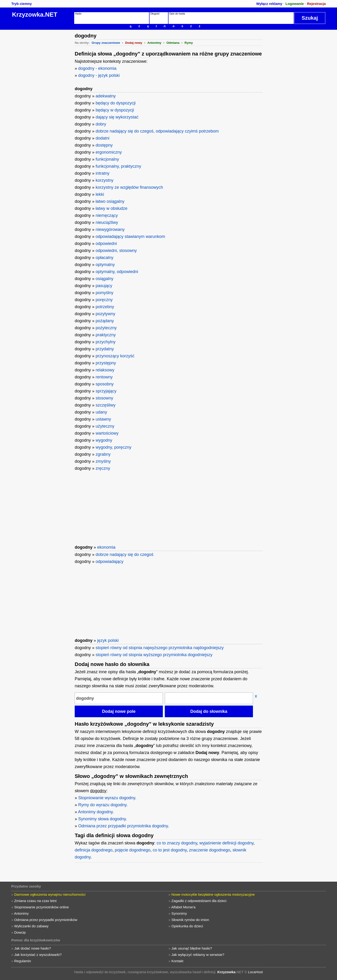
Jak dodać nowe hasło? (33, 948)
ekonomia (106, 547)
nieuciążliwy (107, 222)
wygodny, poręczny (113, 447)
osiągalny (104, 279)
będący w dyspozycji (115, 110)
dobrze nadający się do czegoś (124, 555)
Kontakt (178, 961)
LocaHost (255, 972)
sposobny (104, 384)
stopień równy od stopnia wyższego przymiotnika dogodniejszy (154, 655)
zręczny (103, 468)
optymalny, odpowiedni (117, 272)
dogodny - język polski (99, 75)
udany (101, 412)
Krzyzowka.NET (35, 15)
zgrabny (103, 454)
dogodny (84, 89)
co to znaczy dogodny (177, 843)
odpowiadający (109, 562)
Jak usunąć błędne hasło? (192, 948)
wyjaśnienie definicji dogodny (226, 843)
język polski (108, 640)
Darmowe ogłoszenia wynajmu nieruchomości (50, 894)
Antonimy (154, 43)
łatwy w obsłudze (111, 208)
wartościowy (107, 433)
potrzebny (105, 307)
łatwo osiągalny (110, 201)
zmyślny (103, 461)
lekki (100, 194)
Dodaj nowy (134, 43)
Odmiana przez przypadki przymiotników (46, 920)
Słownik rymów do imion (190, 920)
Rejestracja (316, 4)
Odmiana (173, 43)
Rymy (189, 43)
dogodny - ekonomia (97, 68)
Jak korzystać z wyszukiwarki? (38, 955)
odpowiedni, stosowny (116, 251)
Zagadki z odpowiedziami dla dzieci (199, 901)
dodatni (102, 138)
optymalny (105, 265)
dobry (101, 124)
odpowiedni (106, 244)
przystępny (106, 363)
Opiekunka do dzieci (187, 926)
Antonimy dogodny (95, 812)
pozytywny (105, 314)
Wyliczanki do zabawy (31, 926)
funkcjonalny (107, 159)
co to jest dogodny (170, 850)
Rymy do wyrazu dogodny (102, 805)
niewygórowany (110, 229)
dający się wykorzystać (117, 117)
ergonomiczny (109, 152)
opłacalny (104, 258)
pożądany (105, 321)
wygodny (104, 440)
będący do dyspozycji (115, 103)
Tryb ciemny (22, 4)
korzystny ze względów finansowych (129, 187)
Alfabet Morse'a (183, 907)
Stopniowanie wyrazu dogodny (107, 798)
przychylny (105, 342)
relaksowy (105, 370)
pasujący (104, 286)
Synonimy (179, 913)
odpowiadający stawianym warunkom (130, 237)
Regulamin (23, 961)
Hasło (78, 14)
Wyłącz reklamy (269, 4)
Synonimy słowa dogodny (102, 819)
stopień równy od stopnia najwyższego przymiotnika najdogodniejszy (159, 648)
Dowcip (20, 932)
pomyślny (104, 293)
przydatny (105, 349)
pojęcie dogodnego (132, 850)
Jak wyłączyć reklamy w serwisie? (198, 955)
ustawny (103, 419)
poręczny (104, 300)
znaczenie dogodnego (209, 850)
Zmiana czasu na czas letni (35, 901)
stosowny (104, 398)
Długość (155, 14)
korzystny (104, 180)
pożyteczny (106, 328)
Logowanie (295, 4)
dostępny (104, 145)
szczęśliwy (105, 405)
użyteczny (105, 426)
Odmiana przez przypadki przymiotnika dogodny (123, 826)
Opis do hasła (177, 14)
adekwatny (106, 96)
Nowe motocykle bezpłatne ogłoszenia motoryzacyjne (213, 894)
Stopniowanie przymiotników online (42, 907)
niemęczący (107, 215)
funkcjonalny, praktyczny (118, 166)
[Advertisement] (36, 100)
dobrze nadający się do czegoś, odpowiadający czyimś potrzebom (157, 131)
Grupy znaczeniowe (106, 43)
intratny (102, 173)
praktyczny (106, 335)
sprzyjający (106, 391)
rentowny (104, 377)
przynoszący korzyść (115, 356)
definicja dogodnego (93, 850)
